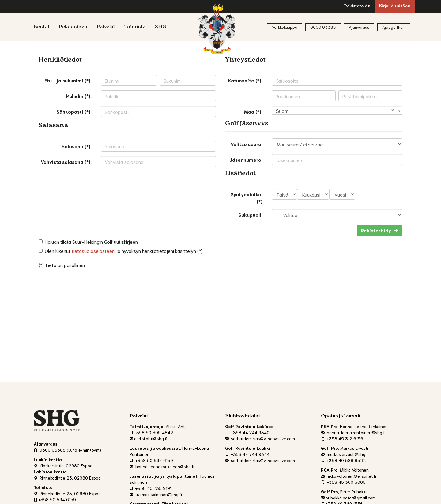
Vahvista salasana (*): (66, 162)
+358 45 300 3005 (343, 482)
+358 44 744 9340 (247, 432)
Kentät (42, 27)
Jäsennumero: (246, 159)
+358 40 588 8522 (343, 460)
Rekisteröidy (357, 7)
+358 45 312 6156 (342, 438)
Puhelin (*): (79, 96)
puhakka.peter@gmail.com (348, 498)
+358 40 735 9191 (151, 488)
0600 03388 (323, 27)
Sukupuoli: (250, 214)
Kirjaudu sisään (395, 7)
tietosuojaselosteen (93, 251)
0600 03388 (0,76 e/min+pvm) (67, 450)
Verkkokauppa (285, 27)
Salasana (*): (77, 146)
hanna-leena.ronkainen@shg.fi (162, 466)
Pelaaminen (73, 27)
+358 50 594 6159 (55, 499)
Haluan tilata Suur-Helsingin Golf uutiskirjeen (91, 241)
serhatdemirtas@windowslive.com (260, 438)
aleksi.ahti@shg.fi (148, 438)
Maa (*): (253, 111)
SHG (161, 27)
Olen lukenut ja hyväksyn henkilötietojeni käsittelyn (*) (124, 251)
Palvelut (106, 27)
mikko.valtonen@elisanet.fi (349, 476)
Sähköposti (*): (74, 111)
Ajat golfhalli (394, 27)
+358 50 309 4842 (151, 432)
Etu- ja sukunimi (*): (68, 80)
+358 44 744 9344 (247, 454)
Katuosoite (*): (245, 80)
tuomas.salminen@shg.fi (156, 494)
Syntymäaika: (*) (247, 197)
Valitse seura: (247, 144)
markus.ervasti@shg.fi (345, 454)
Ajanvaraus (359, 27)
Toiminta (135, 27)
